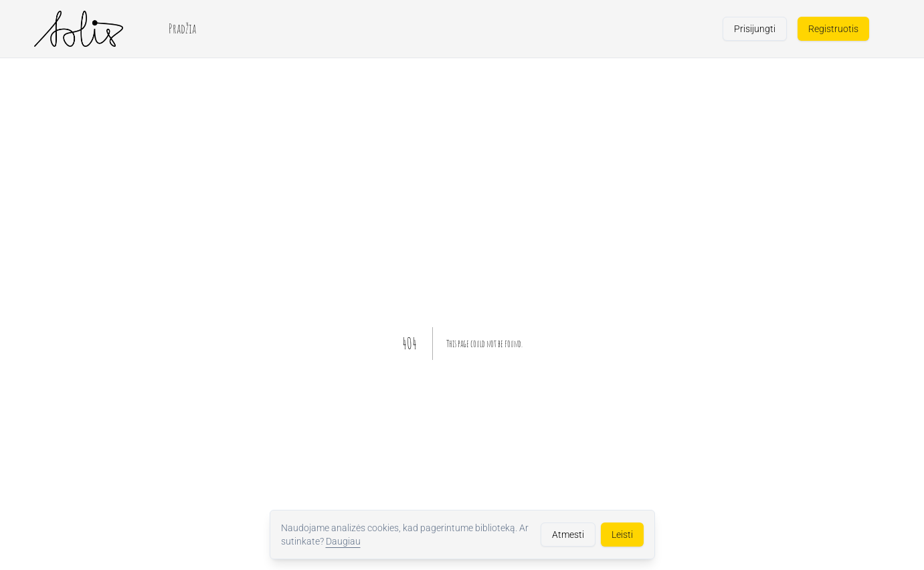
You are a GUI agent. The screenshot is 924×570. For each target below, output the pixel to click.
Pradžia (182, 28)
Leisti (622, 535)
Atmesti (568, 535)
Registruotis (833, 29)
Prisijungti (755, 29)
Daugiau (343, 541)
